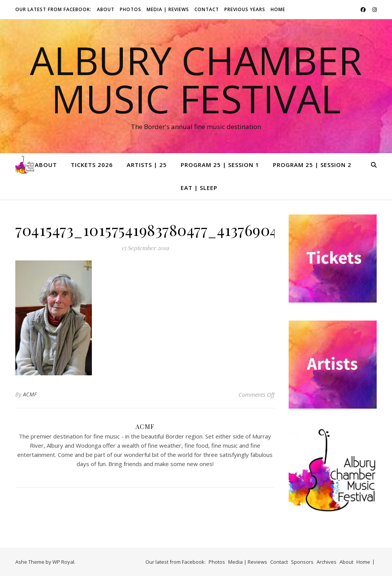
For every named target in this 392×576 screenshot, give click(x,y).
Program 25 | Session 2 (312, 165)
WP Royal (63, 562)
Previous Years (245, 9)
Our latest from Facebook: (53, 9)
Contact (207, 9)
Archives (327, 562)
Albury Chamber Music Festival (196, 79)
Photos (131, 9)
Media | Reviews (168, 9)
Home (278, 9)
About (106, 9)
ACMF (30, 394)
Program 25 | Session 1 (220, 165)
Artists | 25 (147, 165)
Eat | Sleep (199, 188)
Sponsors (302, 562)
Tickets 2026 (92, 165)
